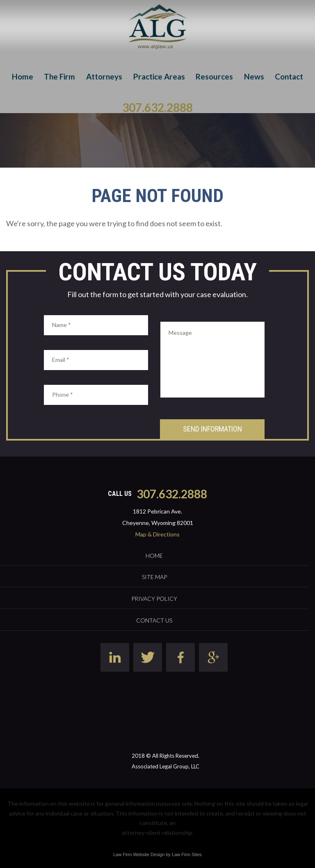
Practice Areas (159, 76)
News (254, 76)
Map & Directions (157, 534)
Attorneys (104, 76)
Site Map (154, 577)
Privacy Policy (154, 599)
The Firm (59, 76)
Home (23, 76)
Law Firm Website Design (139, 854)
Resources (214, 76)
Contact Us (154, 620)
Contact (289, 76)
